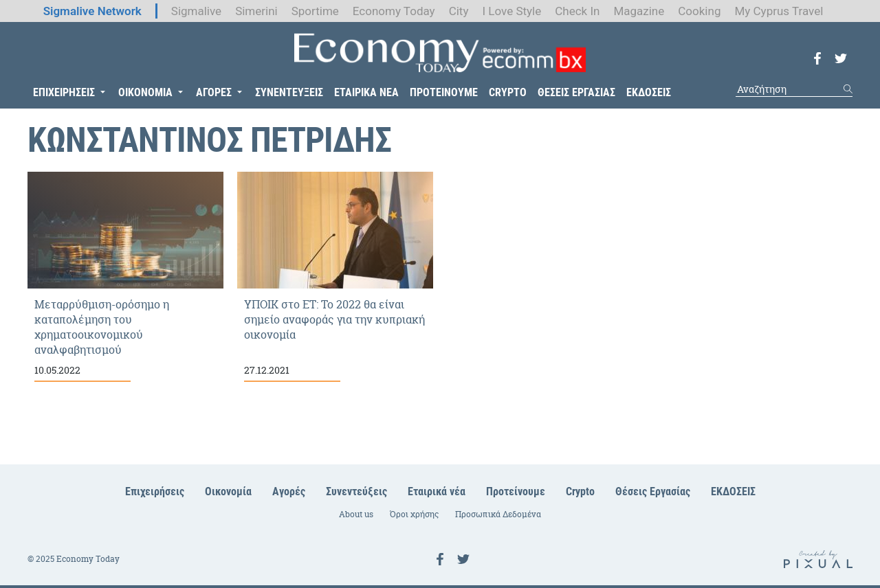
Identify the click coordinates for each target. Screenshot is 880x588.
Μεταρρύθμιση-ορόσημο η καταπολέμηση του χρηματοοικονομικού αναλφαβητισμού (125, 277)
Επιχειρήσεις (155, 491)
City (459, 11)
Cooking (699, 11)
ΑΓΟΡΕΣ (214, 92)
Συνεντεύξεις (356, 491)
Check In (577, 11)
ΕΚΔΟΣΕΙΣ (649, 92)
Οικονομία (228, 491)
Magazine (639, 11)
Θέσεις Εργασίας (653, 491)
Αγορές (289, 491)
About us (356, 514)
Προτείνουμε (516, 491)
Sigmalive (196, 11)
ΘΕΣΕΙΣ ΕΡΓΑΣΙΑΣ (576, 92)
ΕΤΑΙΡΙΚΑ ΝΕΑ (366, 92)
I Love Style (511, 11)
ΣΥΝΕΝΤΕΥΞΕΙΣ (289, 92)
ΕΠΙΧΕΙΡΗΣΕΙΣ (64, 92)
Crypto (580, 491)
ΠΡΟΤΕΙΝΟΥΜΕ (444, 92)
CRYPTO (508, 92)
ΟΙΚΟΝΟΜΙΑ (145, 92)
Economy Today (394, 11)
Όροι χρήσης (414, 514)
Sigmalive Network (92, 11)
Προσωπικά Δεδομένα (498, 514)
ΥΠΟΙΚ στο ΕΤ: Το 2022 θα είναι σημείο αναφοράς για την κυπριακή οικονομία (335, 277)
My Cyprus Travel (779, 11)
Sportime (315, 11)
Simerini (256, 11)
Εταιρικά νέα (437, 491)
